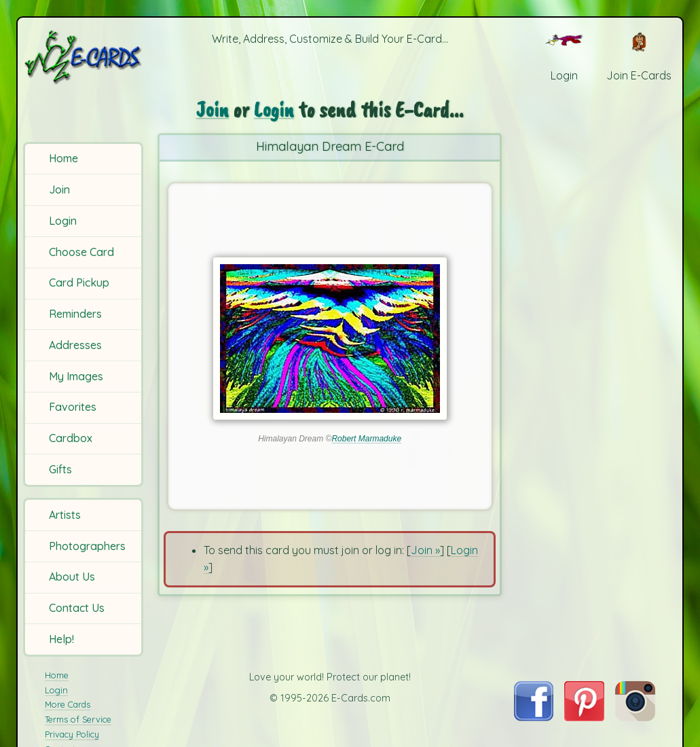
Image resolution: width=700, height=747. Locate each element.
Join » (425, 550)
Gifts (60, 469)
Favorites (73, 407)
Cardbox (71, 438)
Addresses (75, 345)
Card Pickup (79, 283)
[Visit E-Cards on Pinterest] (584, 717)
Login (63, 221)
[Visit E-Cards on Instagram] (635, 717)
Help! (61, 639)
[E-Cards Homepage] (84, 57)
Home (63, 158)
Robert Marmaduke (366, 439)
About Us (72, 577)
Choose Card (81, 252)
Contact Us (77, 608)
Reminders (75, 314)
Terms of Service (78, 719)
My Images (76, 376)
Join (59, 189)
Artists (65, 515)
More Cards (68, 704)
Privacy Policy (72, 734)
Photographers (87, 546)
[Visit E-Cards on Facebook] (534, 717)
